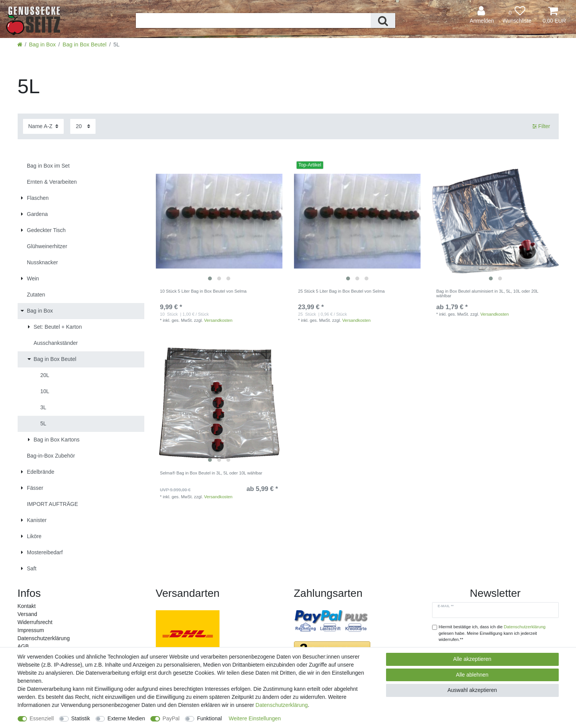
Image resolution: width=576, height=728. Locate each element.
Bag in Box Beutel (84, 44)
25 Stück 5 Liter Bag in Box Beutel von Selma (342, 291)
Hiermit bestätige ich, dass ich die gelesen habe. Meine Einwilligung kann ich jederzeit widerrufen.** (492, 633)
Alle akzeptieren (472, 659)
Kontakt (27, 606)
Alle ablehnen (472, 675)
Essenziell (42, 718)
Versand (27, 614)
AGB (23, 646)
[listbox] (219, 221)
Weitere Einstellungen (255, 718)
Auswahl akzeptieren (472, 690)
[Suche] (383, 21)
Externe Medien (126, 718)
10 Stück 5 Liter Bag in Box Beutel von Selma (203, 291)
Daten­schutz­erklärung (44, 638)
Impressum (31, 630)
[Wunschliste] (517, 15)
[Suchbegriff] (253, 21)
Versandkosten (218, 320)
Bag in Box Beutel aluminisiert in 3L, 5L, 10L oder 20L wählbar (487, 293)
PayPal (171, 718)
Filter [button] (541, 127)
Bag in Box (43, 44)
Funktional (209, 718)
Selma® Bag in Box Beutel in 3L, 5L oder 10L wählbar (211, 473)
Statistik (81, 718)
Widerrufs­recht (35, 622)
